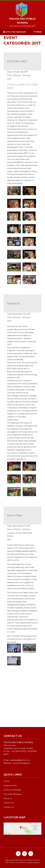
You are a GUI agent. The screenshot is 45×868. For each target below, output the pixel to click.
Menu (38, 32)
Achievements (10, 785)
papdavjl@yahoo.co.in (20, 760)
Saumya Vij (14, 303)
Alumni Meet (15, 515)
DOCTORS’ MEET (17, 61)
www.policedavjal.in (21, 763)
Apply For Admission (14, 32)
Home (7, 781)
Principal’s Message (12, 794)
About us (8, 798)
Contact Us (9, 807)
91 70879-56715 (19, 751)
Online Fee (9, 803)
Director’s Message (12, 790)
